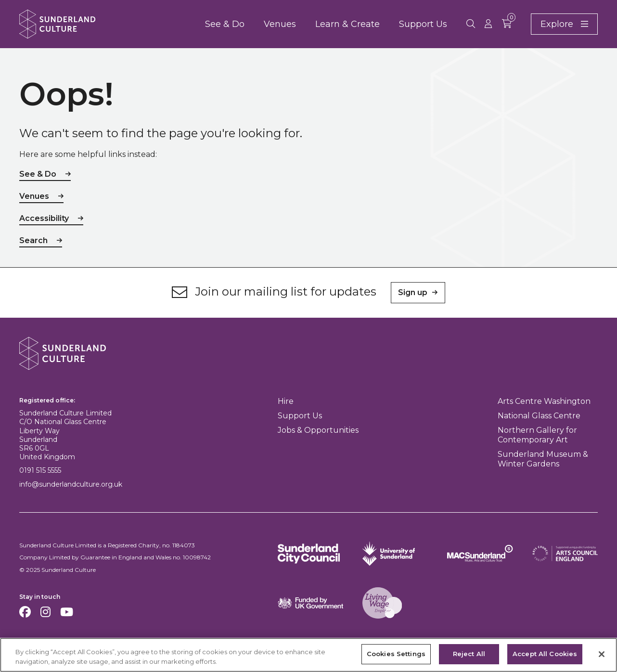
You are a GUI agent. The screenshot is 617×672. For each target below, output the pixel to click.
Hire (286, 401)
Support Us (423, 24)
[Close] (602, 654)
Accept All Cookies (545, 654)
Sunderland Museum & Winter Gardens (543, 459)
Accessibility (44, 218)
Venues (280, 24)
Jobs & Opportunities (318, 430)
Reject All (469, 654)
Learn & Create (347, 24)
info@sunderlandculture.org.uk (71, 484)
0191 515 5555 (40, 470)
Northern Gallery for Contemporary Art (537, 435)
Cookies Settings (396, 654)
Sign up (413, 292)
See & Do (225, 24)
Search (33, 240)
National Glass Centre (539, 416)
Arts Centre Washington (544, 401)
